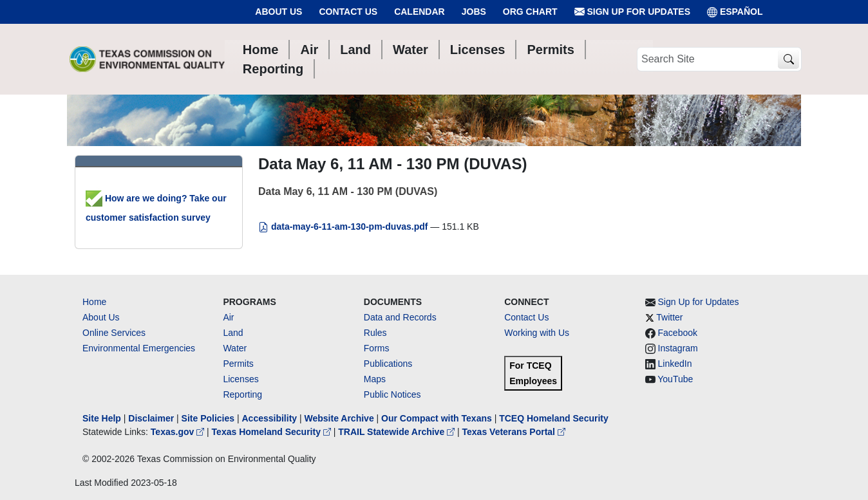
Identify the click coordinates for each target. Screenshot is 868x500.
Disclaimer (151, 418)
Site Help (102, 418)
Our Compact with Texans (437, 418)
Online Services (114, 333)
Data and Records (400, 317)
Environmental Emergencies (139, 348)
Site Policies (208, 418)
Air (228, 317)
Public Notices (392, 394)
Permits (238, 364)
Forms (377, 348)
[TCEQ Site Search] (788, 60)
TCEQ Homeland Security (554, 418)
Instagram (678, 348)
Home (94, 302)
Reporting (242, 394)
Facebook (678, 333)
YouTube (675, 379)
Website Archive (339, 418)
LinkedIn (675, 364)
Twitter (669, 317)
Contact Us (348, 12)
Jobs (474, 12)
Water (235, 348)
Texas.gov (179, 432)
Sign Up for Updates (632, 12)
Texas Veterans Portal (514, 432)
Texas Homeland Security (273, 432)
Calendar (420, 12)
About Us (278, 12)
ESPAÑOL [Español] (735, 12)
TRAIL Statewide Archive (398, 432)
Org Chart (530, 12)
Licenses (241, 379)
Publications (388, 364)
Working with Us (537, 333)
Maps (375, 379)
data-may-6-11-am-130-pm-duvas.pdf (344, 227)
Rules (375, 333)
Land (233, 333)
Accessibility (270, 418)
